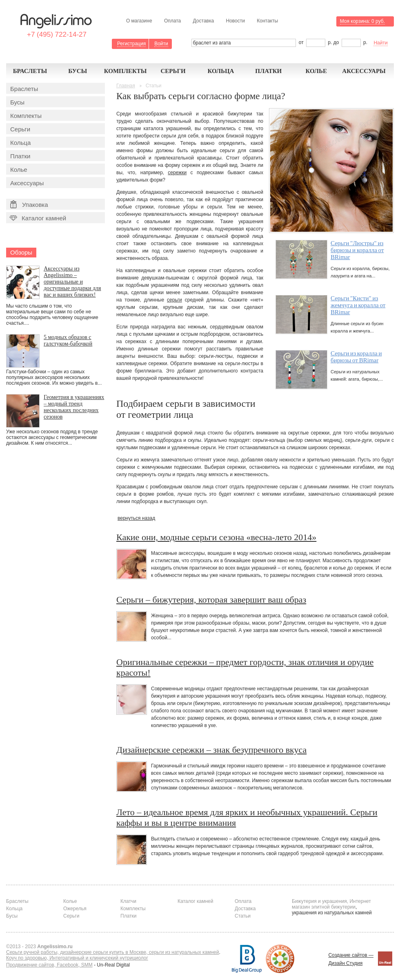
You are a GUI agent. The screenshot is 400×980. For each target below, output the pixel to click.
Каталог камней (37, 218)
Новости (235, 21)
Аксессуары (364, 71)
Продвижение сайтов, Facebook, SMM (49, 965)
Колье (316, 71)
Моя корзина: (362, 21)
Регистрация (131, 44)
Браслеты (30, 71)
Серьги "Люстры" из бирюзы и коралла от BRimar (357, 250)
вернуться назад (136, 518)
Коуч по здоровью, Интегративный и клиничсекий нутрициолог (77, 958)
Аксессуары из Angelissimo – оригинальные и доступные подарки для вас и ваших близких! (72, 282)
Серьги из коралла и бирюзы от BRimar (356, 357)
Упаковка (29, 204)
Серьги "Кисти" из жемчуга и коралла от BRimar (358, 305)
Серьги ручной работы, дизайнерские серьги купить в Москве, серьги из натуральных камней (113, 952)
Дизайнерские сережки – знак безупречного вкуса (211, 750)
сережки (177, 173)
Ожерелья (75, 909)
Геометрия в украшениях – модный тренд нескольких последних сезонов (74, 407)
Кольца (221, 71)
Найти (380, 43)
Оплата (172, 21)
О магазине (139, 21)
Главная (126, 86)
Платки (268, 71)
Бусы (78, 71)
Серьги (173, 71)
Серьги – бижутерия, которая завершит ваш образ (211, 600)
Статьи (243, 916)
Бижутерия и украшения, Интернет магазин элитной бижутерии (331, 904)
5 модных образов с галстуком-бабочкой (68, 340)
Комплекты (126, 71)
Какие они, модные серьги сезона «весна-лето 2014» (216, 537)
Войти (161, 44)
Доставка (204, 21)
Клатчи (128, 901)
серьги (174, 300)
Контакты (267, 21)
